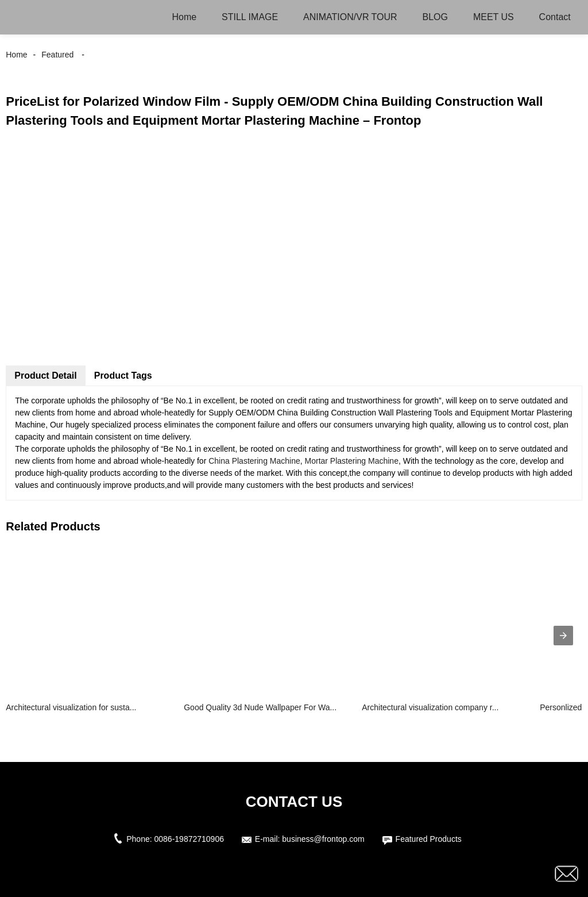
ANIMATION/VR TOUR (350, 17)
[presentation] (563, 636)
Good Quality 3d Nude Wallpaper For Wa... (260, 707)
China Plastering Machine (254, 461)
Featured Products (429, 839)
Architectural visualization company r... (430, 707)
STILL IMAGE (250, 17)
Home (184, 17)
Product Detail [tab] (45, 376)
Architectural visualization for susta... (71, 707)
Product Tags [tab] (123, 376)
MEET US (494, 17)
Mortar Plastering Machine (352, 461)
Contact (555, 17)
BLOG (435, 17)
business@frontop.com (323, 839)
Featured (57, 55)
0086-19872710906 (189, 839)
